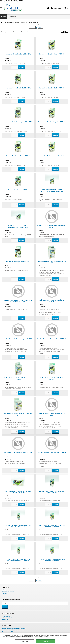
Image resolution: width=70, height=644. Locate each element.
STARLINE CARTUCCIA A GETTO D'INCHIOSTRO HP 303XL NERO (18, 227)
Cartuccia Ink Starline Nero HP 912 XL (18, 156)
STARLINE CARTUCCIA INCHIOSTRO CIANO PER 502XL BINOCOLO (18, 527)
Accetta (46, 641)
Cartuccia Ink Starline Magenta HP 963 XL (52, 122)
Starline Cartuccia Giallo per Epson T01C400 (18, 453)
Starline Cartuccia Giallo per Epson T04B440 (52, 453)
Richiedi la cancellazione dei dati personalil (14, 629)
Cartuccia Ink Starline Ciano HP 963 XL (52, 54)
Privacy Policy (6, 617)
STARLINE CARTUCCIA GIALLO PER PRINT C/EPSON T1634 (52, 493)
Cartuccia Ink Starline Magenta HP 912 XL (18, 122)
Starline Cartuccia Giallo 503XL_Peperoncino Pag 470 (18, 379)
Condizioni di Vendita (8, 592)
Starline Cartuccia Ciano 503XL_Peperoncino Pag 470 (52, 227)
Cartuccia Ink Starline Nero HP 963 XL (52, 156)
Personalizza (24, 641)
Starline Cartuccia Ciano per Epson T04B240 (52, 339)
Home (4, 17)
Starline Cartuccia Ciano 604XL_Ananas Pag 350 (52, 262)
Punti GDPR (5, 620)
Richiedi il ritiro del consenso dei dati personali (15, 632)
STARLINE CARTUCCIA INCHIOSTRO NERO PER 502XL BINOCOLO (52, 560)
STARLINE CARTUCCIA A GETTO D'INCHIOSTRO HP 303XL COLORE (52, 191)
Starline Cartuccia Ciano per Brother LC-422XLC (52, 301)
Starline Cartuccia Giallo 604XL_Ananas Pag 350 (18, 415)
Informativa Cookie (7, 618)
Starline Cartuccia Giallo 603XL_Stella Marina (52, 379)
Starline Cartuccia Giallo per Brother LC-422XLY (52, 415)
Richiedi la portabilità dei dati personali (13, 630)
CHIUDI (68, 635)
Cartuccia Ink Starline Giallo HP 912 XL (18, 88)
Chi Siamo (5, 590)
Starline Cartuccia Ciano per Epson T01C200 (18, 339)
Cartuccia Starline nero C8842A (18, 190)
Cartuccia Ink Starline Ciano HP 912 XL (18, 54)
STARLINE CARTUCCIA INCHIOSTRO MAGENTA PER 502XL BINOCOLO (18, 560)
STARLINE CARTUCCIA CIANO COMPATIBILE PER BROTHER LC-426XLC (18, 301)
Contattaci (12, 17)
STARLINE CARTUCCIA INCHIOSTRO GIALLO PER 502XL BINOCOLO (52, 527)
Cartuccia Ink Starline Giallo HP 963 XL (52, 88)
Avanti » (40, 28)
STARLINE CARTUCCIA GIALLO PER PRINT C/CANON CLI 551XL (18, 493)
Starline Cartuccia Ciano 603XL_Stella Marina (18, 262)
